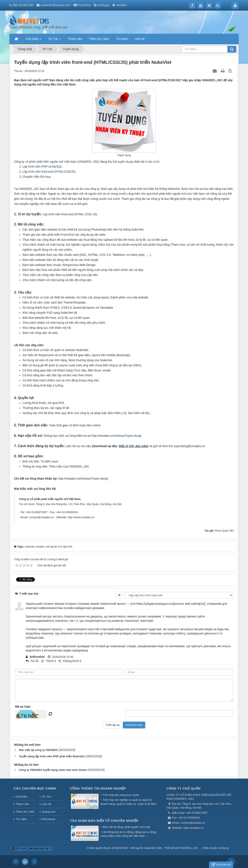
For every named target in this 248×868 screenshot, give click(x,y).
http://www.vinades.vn (81, 517)
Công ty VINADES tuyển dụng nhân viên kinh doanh (53, 770)
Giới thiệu (22, 797)
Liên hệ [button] (139, 39)
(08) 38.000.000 (23, 5)
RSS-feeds (49, 819)
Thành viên (23, 804)
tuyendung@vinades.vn (190, 446)
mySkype (103, 5)
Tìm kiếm (21, 819)
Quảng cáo (49, 812)
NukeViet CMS (153, 848)
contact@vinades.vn (42, 517)
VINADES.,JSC (189, 848)
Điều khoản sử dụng (216, 848)
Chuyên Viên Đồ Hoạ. (37, 177)
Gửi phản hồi (221, 865)
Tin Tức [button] (54, 40)
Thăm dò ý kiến (25, 812)
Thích (50, 661)
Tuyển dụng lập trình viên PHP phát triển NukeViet (52, 756)
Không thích (71, 661)
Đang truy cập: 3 (40, 848)
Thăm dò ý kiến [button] (99, 39)
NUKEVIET (122, 848)
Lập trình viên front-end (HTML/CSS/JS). (49, 172)
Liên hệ (46, 804)
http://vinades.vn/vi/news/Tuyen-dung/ (117, 436)
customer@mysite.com (56, 5)
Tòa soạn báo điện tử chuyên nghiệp (104, 821)
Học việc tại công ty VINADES (38, 750)
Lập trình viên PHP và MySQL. (43, 167)
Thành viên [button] (75, 39)
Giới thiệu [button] (34, 40)
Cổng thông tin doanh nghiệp (98, 788)
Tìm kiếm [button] (122, 39)
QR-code (19, 848)
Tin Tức (46, 797)
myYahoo (85, 5)
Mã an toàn (23, 707)
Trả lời (35, 661)
